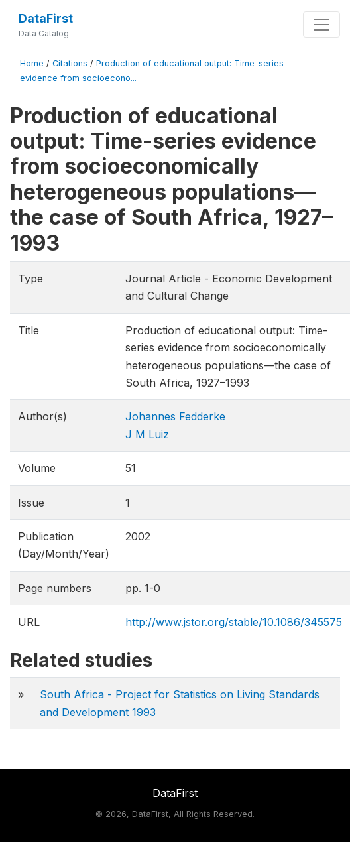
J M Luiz (147, 434)
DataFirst (46, 18)
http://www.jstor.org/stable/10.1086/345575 (234, 622)
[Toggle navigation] (321, 25)
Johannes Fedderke (175, 416)
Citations (70, 63)
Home (32, 63)
